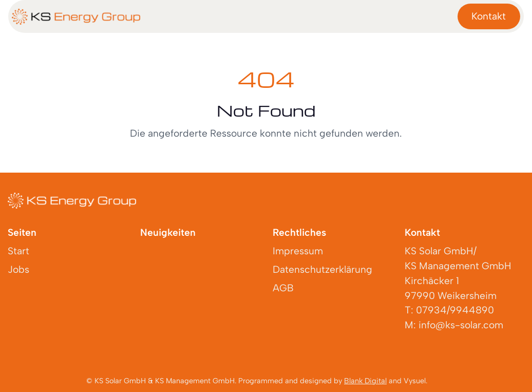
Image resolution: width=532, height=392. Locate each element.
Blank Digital (365, 381)
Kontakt (489, 16)
